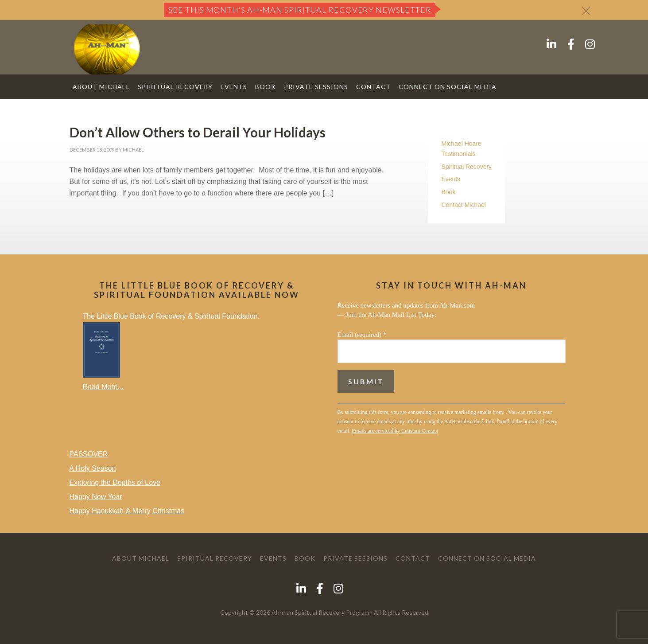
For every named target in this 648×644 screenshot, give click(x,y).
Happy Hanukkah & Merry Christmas (127, 511)
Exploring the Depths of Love (115, 482)
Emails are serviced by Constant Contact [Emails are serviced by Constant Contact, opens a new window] (395, 431)
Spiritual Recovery (467, 167)
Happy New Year (96, 497)
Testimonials (459, 154)
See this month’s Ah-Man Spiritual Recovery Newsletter (300, 10)
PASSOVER (89, 454)
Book (449, 192)
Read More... (103, 387)
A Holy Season (93, 468)
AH (107, 49)
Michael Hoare (462, 144)
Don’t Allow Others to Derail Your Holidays (198, 132)
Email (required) (362, 335)
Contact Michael (464, 205)
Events (451, 179)
